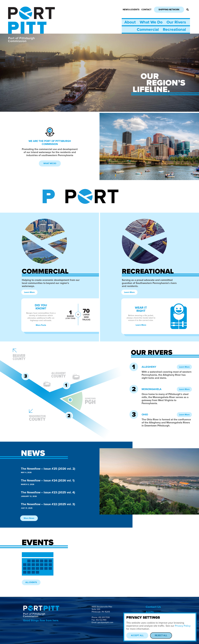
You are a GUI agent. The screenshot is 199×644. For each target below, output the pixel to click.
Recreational (174, 30)
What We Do (151, 22)
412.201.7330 (104, 617)
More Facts (41, 325)
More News (29, 518)
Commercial (148, 30)
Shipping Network (169, 10)
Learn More (29, 292)
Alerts (150, 612)
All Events (31, 582)
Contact (146, 10)
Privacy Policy (183, 626)
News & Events (131, 10)
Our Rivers (176, 22)
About (130, 22)
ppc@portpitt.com (105, 622)
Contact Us (153, 607)
